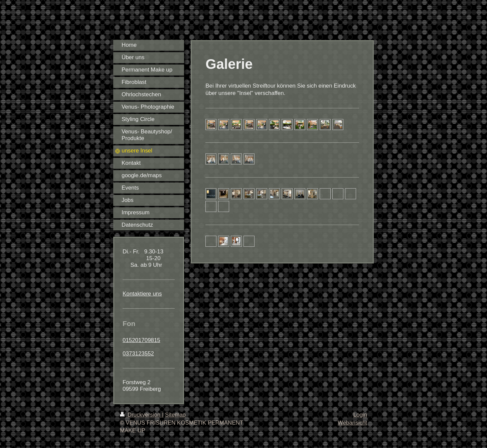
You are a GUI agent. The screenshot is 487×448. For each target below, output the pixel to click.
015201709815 (141, 340)
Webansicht (352, 423)
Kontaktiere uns (142, 294)
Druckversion (141, 415)
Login (360, 415)
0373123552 (138, 354)
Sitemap (175, 415)
